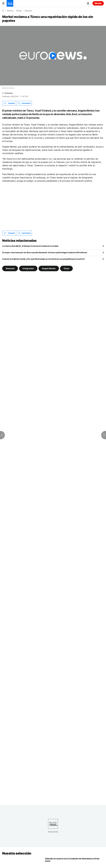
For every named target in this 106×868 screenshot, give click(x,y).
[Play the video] (53, 56)
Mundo (19, 11)
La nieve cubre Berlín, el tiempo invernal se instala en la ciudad (30, 246)
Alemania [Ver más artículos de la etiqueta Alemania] (10, 268)
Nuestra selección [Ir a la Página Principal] (17, 853)
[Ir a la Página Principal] (10, 3)
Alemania (28, 11)
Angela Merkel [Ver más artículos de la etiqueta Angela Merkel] (49, 268)
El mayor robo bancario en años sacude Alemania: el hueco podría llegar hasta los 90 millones (45, 252)
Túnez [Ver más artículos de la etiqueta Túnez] (66, 268)
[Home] (3, 11)
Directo (98, 3)
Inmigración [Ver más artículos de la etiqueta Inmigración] (28, 268)
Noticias (10, 11)
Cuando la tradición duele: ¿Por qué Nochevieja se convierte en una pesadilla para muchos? (44, 259)
